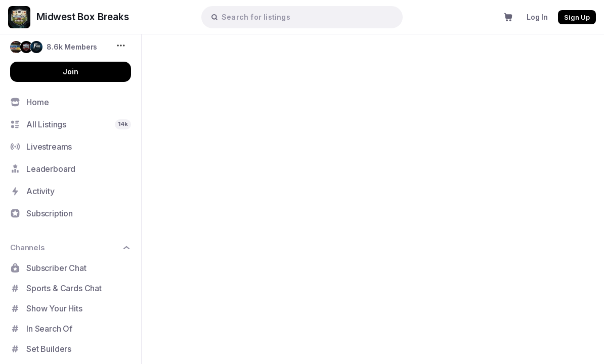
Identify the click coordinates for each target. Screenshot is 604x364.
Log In (537, 17)
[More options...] (122, 45)
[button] (54, 47)
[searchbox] (307, 17)
